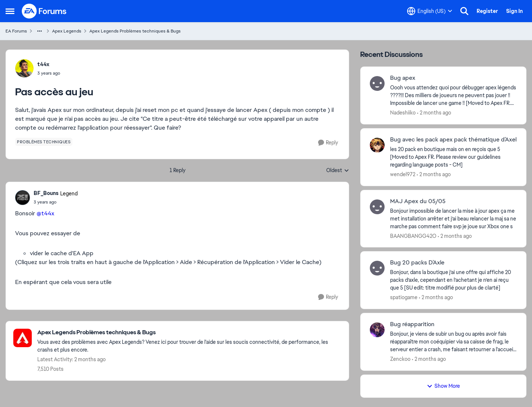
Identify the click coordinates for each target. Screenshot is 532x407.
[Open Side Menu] (10, 11)
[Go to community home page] (44, 11)
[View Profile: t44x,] (24, 68)
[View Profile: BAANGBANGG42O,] (377, 207)
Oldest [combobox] (338, 171)
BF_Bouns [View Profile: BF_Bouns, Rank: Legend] (46, 193)
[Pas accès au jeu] (56, 202)
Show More (443, 386)
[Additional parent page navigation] (40, 31)
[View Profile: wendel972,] (377, 145)
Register (487, 11)
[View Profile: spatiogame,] (377, 268)
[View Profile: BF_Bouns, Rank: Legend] (23, 198)
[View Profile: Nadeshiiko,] (377, 83)
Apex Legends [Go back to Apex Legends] (67, 31)
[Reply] (328, 143)
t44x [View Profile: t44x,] (43, 64)
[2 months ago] (434, 113)
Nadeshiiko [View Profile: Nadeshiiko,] (403, 113)
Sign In (514, 11)
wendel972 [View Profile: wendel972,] (403, 174)
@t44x (45, 213)
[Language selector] (430, 11)
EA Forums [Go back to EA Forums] (16, 31)
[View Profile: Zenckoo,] (377, 330)
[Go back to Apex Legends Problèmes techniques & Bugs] (189, 333)
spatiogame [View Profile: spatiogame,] (404, 297)
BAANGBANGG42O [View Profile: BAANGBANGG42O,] (413, 236)
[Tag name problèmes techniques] (44, 142)
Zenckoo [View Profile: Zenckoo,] (400, 359)
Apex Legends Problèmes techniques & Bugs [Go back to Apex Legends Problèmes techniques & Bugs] (135, 31)
